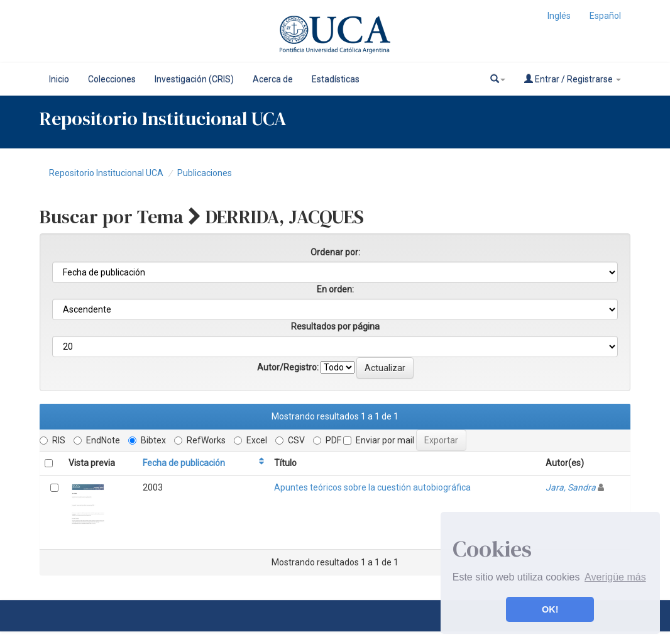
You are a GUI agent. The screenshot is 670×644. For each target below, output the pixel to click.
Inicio (59, 79)
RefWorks (200, 440)
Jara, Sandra (571, 487)
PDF (327, 440)
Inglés (559, 16)
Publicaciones (205, 173)
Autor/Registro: (288, 367)
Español (605, 16)
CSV (290, 440)
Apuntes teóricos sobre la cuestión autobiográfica (372, 487)
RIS (52, 440)
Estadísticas (336, 79)
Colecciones (112, 79)
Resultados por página (335, 326)
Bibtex (147, 440)
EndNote (97, 440)
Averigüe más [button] (615, 577)
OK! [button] (550, 609)
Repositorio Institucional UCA (106, 173)
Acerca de (273, 79)
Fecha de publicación (184, 463)
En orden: (335, 289)
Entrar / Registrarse (573, 79)
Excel (250, 440)
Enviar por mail (379, 440)
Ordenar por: (335, 252)
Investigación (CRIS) (194, 79)
